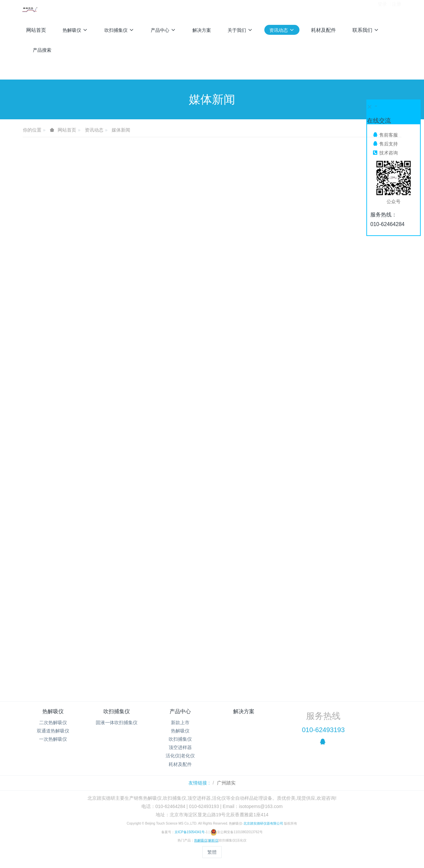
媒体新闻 (121, 130)
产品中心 (180, 711)
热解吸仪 (53, 711)
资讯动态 (94, 130)
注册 (397, 10)
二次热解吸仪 (53, 723)
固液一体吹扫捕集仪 (117, 723)
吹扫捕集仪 (117, 711)
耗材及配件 (180, 764)
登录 (382, 10)
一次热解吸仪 (53, 739)
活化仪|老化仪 (180, 756)
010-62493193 (323, 730)
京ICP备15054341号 (190, 832)
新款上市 (180, 723)
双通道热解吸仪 (53, 731)
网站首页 (36, 30)
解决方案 (244, 711)
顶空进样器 (180, 747)
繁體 (212, 852)
